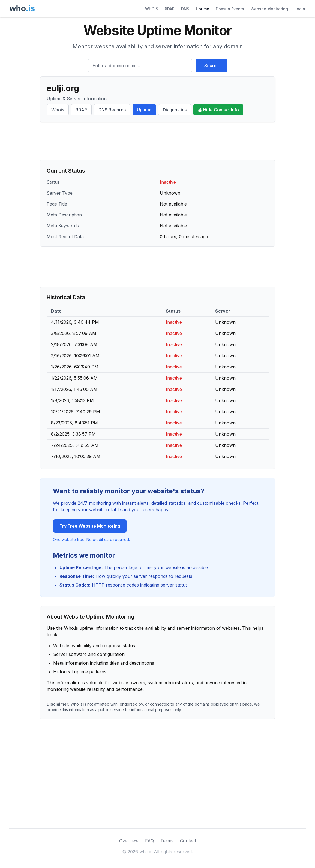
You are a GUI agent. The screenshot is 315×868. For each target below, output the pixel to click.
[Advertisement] (158, 141)
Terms (167, 841)
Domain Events (230, 9)
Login (300, 9)
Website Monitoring (269, 9)
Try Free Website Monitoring (90, 526)
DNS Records (112, 110)
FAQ (149, 841)
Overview (129, 841)
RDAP (170, 9)
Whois (58, 110)
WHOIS (152, 9)
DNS (185, 9)
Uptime (202, 9)
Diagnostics (175, 110)
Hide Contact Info (218, 110)
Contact (188, 841)
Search (211, 66)
